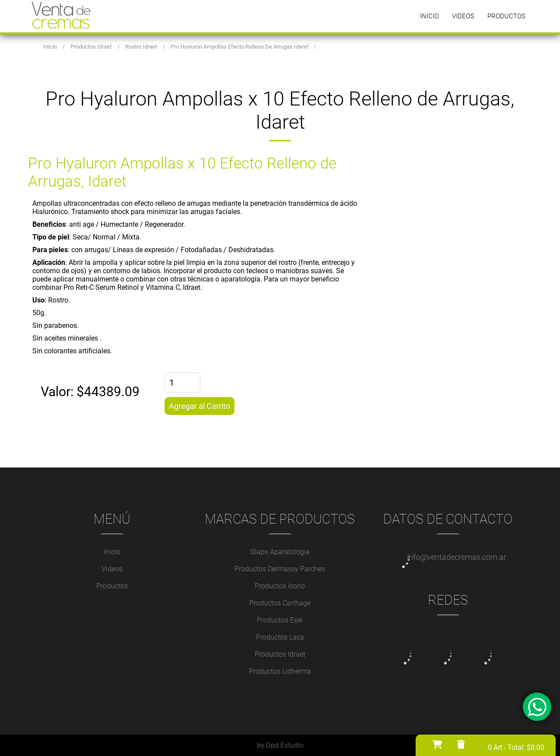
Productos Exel (280, 620)
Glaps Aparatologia (280, 552)
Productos (506, 16)
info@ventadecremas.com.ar (457, 557)
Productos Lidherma (280, 671)
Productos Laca (280, 637)
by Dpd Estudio (280, 745)
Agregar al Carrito (199, 406)
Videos (463, 16)
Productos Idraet (280, 654)
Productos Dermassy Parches (280, 569)
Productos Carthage (280, 603)
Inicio (429, 16)
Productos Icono (280, 586)
